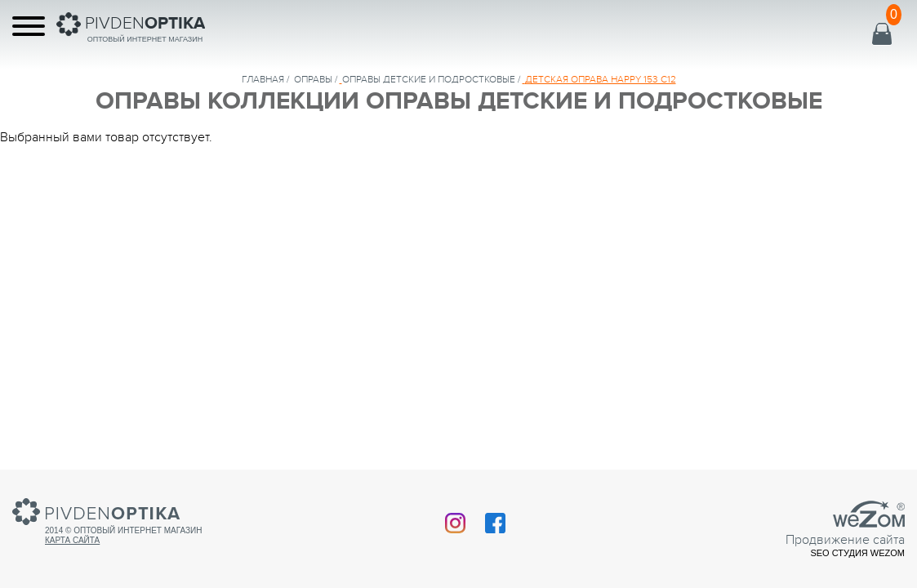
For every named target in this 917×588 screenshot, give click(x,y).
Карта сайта (72, 540)
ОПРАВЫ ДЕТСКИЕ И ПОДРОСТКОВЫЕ (429, 79)
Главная (263, 79)
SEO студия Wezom (857, 553)
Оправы (313, 79)
